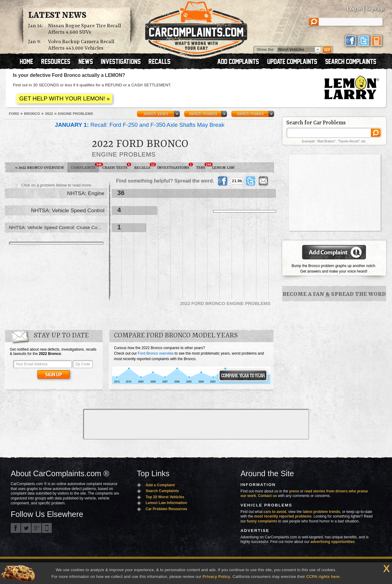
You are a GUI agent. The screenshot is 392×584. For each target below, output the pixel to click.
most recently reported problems (283, 516)
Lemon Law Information (166, 503)
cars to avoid (275, 512)
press (294, 491)
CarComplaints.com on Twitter (26, 528)
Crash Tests (117, 166)
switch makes (251, 114)
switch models (203, 114)
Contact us (268, 496)
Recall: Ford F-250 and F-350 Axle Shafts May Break (140, 125)
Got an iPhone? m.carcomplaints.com (47, 528)
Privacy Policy (216, 576)
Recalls (144, 166)
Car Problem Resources (166, 509)
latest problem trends (322, 512)
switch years (156, 114)
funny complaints (262, 521)
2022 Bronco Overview (40, 168)
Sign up (375, 9)
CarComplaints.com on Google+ (36, 528)
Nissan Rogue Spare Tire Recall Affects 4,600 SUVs (85, 29)
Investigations (175, 166)
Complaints (85, 166)
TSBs (202, 166)
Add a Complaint (160, 485)
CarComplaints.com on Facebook (16, 528)
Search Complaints (162, 491)
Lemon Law (223, 168)
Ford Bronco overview (156, 353)
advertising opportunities (333, 542)
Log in (354, 9)
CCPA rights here (323, 576)
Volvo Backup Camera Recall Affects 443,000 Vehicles (81, 45)
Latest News (57, 16)
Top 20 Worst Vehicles (165, 497)
